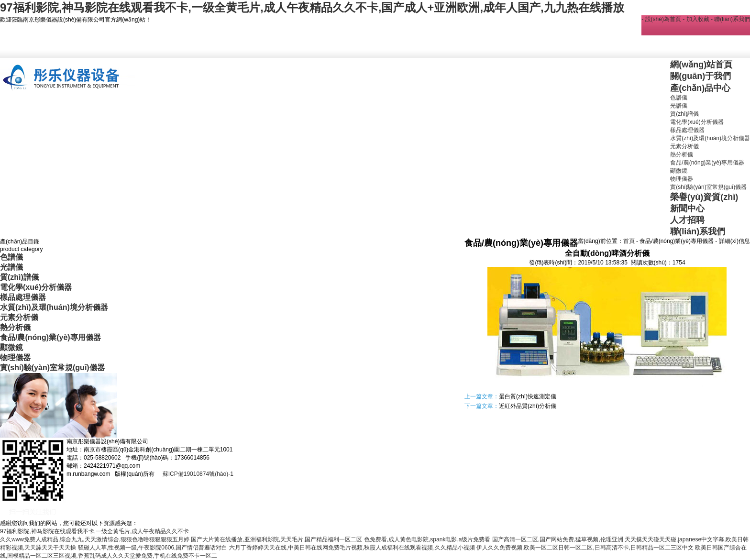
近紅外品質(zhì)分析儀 (528, 406)
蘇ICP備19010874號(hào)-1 (197, 474)
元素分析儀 (684, 146)
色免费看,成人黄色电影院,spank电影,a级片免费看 (427, 539)
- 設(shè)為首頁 (661, 19)
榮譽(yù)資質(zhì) (704, 197)
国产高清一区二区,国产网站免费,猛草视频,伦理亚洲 (558, 539)
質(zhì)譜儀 (684, 114)
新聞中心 (687, 209)
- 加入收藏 (696, 19)
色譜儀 (679, 98)
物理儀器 (682, 179)
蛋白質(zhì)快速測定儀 (528, 396)
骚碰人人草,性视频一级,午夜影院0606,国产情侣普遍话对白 (153, 548)
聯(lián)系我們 (698, 231)
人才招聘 (687, 220)
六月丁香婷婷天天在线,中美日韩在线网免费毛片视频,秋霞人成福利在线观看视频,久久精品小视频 (352, 548)
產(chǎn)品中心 (700, 88)
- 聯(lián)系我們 (730, 19)
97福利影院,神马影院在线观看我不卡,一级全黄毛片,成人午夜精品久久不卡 (94, 531)
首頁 (629, 241)
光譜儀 (679, 106)
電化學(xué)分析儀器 (697, 122)
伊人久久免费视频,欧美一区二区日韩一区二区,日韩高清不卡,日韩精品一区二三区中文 (585, 548)
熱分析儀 (682, 154)
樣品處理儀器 (687, 130)
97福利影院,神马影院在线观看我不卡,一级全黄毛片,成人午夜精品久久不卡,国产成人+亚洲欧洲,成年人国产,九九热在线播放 (312, 7)
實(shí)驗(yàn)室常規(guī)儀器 (708, 187)
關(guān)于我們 (700, 76)
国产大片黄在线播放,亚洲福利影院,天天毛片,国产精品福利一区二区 (276, 539)
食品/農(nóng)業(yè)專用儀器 (707, 163)
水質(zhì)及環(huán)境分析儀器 (710, 138)
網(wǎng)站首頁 (701, 65)
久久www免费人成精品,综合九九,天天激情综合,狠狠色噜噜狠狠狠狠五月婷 (95, 539)
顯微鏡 (679, 171)
